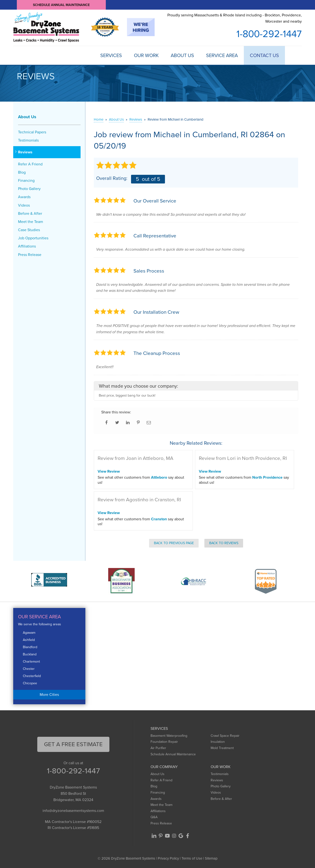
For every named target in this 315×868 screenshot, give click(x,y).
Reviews (25, 152)
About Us (182, 55)
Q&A (154, 817)
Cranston (159, 519)
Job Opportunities (33, 238)
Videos (24, 205)
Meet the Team (31, 222)
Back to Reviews (224, 543)
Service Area (222, 55)
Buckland (30, 654)
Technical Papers (32, 132)
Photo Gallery (29, 189)
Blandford (30, 647)
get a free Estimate (73, 744)
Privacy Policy (168, 858)
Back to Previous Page (174, 543)
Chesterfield (32, 676)
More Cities (49, 695)
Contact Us (264, 55)
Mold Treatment (222, 748)
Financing (26, 180)
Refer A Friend (30, 164)
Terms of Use (192, 858)
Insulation (218, 742)
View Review (109, 471)
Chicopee (30, 683)
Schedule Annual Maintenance (61, 5)
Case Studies (29, 230)
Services (111, 55)
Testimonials (28, 140)
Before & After (30, 213)
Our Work (146, 55)
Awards (24, 197)
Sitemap (211, 858)
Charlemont (31, 662)
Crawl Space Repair (225, 736)
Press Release (30, 255)
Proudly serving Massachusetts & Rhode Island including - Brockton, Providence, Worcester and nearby (235, 18)
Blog (22, 172)
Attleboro (159, 477)
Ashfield (29, 640)
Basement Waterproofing (169, 736)
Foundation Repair (164, 742)
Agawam (29, 633)
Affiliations (27, 246)
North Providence (267, 477)
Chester (29, 669)
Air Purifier (158, 748)
